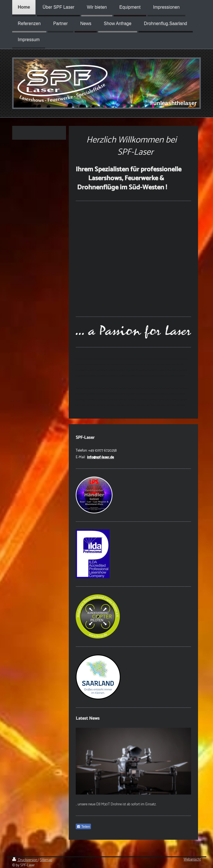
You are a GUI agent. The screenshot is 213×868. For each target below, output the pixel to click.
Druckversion (25, 860)
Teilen (83, 827)
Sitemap (46, 860)
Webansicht (192, 860)
